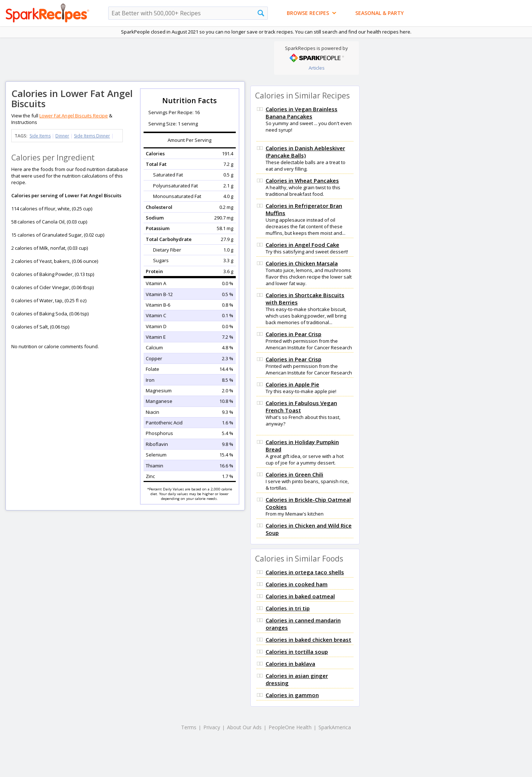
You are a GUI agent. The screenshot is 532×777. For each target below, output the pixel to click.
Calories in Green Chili (294, 474)
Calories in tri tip (288, 608)
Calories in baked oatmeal (300, 596)
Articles (317, 68)
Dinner (62, 136)
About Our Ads (244, 727)
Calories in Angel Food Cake (302, 245)
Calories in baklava (290, 664)
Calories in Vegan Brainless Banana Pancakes (302, 113)
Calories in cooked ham (297, 584)
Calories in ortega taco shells (305, 572)
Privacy (212, 727)
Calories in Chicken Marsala (302, 263)
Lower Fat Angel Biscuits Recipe (74, 116)
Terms (189, 727)
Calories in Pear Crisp (294, 334)
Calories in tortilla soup (297, 652)
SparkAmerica (335, 727)
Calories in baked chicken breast (308, 640)
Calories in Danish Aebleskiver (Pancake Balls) (305, 152)
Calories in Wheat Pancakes (302, 180)
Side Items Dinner (92, 136)
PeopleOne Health (290, 727)
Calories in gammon (292, 695)
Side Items (40, 136)
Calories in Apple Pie (292, 384)
